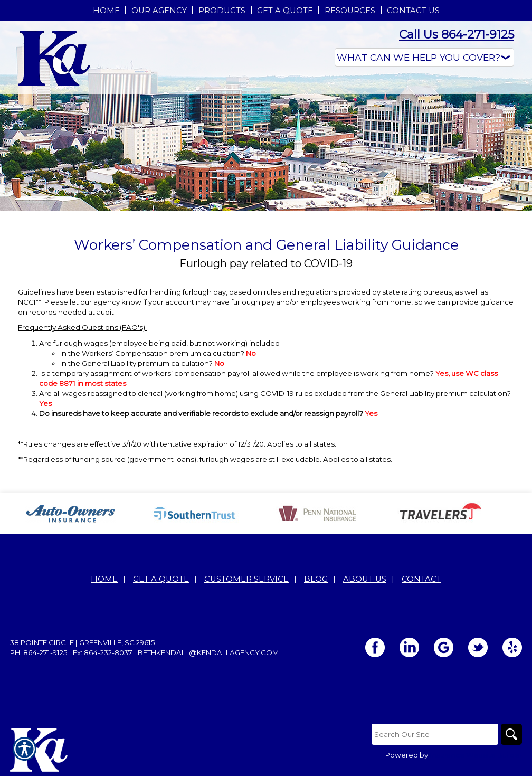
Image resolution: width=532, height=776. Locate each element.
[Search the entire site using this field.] (435, 734)
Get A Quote (161, 579)
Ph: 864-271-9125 (39, 652)
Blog (316, 579)
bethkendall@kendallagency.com (208, 652)
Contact (421, 579)
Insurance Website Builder (476, 755)
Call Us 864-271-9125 (457, 35)
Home (104, 579)
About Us (365, 579)
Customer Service (246, 579)
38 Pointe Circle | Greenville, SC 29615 (83, 642)
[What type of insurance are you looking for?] (424, 57)
